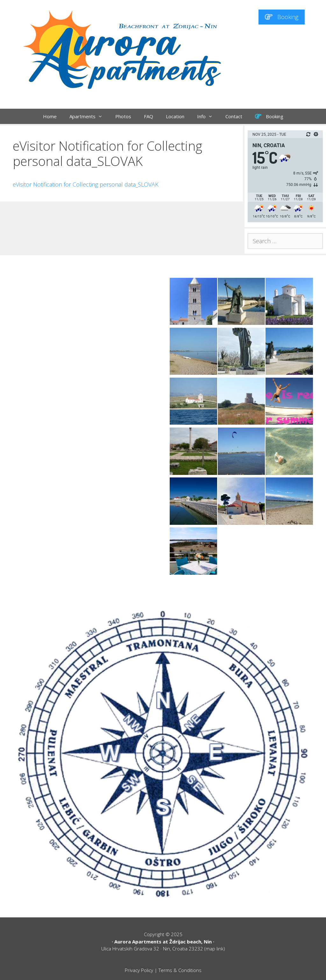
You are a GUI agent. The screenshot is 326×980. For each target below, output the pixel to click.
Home (50, 116)
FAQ (149, 116)
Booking (282, 17)
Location (175, 116)
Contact (234, 116)
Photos (123, 116)
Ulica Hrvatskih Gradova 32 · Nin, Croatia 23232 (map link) (163, 949)
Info (208, 116)
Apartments (89, 116)
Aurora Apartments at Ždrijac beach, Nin (163, 942)
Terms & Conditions (180, 970)
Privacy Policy (139, 970)
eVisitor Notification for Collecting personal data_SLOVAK (86, 184)
